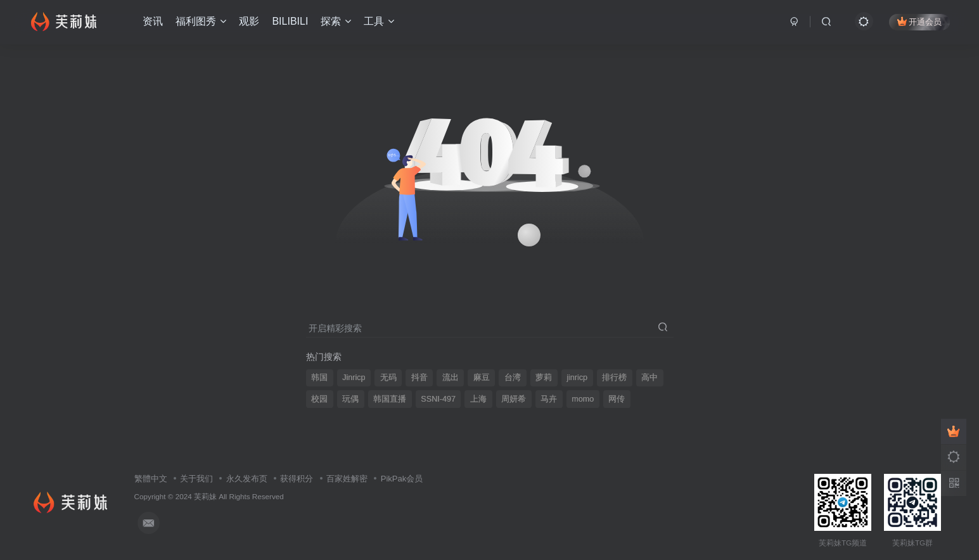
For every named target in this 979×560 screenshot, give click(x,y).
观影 (249, 21)
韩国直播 (390, 399)
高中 (649, 378)
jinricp (577, 378)
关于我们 (196, 479)
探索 (336, 21)
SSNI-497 (438, 399)
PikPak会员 (402, 479)
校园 (319, 399)
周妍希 (514, 399)
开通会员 (919, 22)
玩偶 (350, 399)
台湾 (513, 378)
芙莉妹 (205, 496)
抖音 (419, 378)
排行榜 (614, 378)
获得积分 (297, 479)
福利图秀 (201, 21)
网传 (617, 399)
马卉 (549, 399)
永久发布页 (247, 479)
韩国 (319, 378)
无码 (388, 378)
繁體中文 (151, 479)
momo (583, 399)
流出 (451, 378)
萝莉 (544, 378)
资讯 (153, 21)
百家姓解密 (347, 479)
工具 (379, 21)
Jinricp (354, 378)
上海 (478, 399)
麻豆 (482, 378)
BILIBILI (290, 21)
